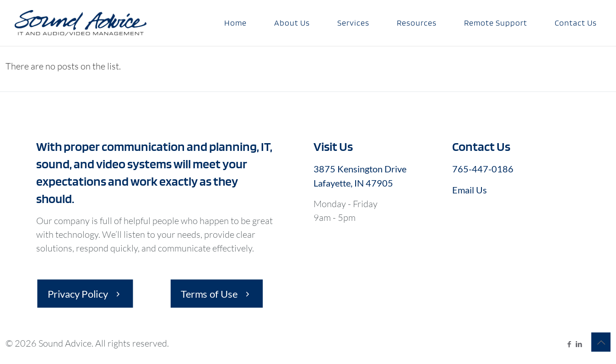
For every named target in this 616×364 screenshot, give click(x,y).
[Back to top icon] (601, 342)
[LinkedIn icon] (579, 344)
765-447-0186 (483, 169)
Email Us (470, 190)
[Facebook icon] (569, 344)
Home (235, 23)
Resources (417, 23)
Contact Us (576, 23)
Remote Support (496, 23)
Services (353, 23)
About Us (292, 23)
